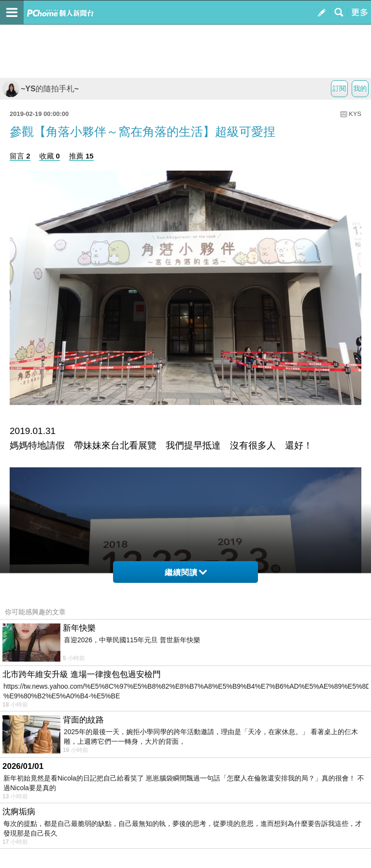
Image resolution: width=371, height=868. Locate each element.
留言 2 (20, 156)
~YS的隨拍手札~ (41, 89)
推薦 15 (81, 156)
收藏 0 (50, 156)
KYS (355, 114)
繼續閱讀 (186, 572)
